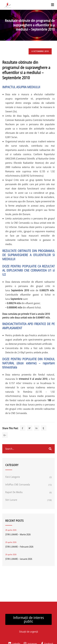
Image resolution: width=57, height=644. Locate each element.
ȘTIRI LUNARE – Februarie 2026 (19, 547)
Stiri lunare (11, 500)
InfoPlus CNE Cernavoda (18, 485)
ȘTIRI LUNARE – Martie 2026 (18, 534)
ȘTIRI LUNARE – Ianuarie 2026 (19, 559)
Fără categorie (13, 477)
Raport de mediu (14, 492)
